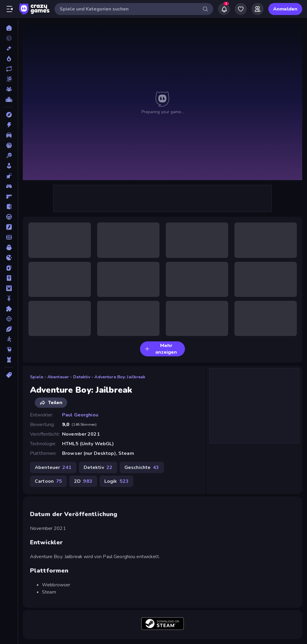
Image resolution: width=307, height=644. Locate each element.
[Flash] (9, 227)
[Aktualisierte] (9, 69)
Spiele (37, 377)
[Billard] (9, 156)
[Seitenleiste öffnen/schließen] (10, 9)
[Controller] (9, 186)
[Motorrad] (9, 298)
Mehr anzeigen (161, 349)
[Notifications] (224, 9)
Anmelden (285, 9)
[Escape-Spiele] (9, 207)
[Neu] (9, 48)
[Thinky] (9, 349)
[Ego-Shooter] (9, 196)
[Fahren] (9, 217)
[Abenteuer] (9, 115)
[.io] (9, 258)
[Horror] (9, 247)
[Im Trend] (9, 59)
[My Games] (241, 9)
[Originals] (9, 79)
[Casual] (9, 166)
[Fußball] (9, 237)
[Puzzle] (9, 309)
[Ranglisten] (9, 99)
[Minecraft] (9, 288)
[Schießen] (9, 319)
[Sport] (9, 329)
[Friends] (258, 9)
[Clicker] (9, 176)
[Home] (9, 28)
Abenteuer (58, 377)
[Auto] (9, 135)
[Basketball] (9, 145)
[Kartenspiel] (9, 268)
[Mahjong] (9, 278)
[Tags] (9, 375)
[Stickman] (9, 339)
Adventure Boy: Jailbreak (120, 377)
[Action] (9, 125)
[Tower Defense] (9, 360)
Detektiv (82, 377)
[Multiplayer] (9, 89)
